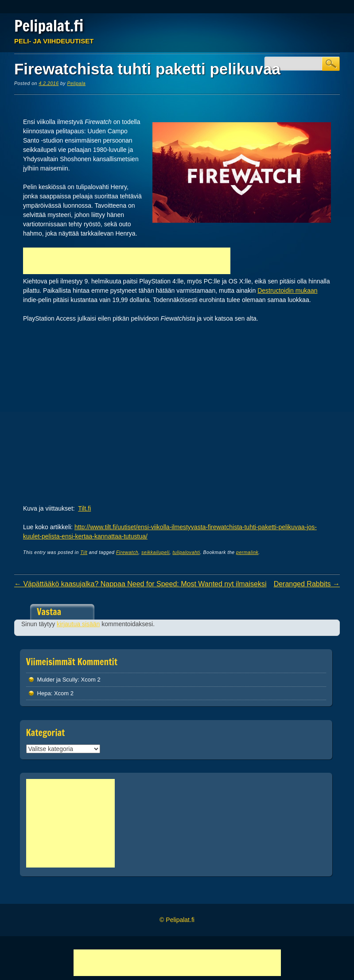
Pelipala (77, 83)
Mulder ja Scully (58, 680)
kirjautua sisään (78, 624)
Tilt (84, 552)
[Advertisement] (127, 261)
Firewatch (127, 552)
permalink (247, 552)
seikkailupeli (155, 552)
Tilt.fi (84, 508)
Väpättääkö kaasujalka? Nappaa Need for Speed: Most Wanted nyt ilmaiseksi (140, 584)
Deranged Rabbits (307, 584)
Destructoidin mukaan (287, 291)
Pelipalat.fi (49, 26)
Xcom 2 (91, 680)
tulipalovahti (186, 552)
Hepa (44, 693)
